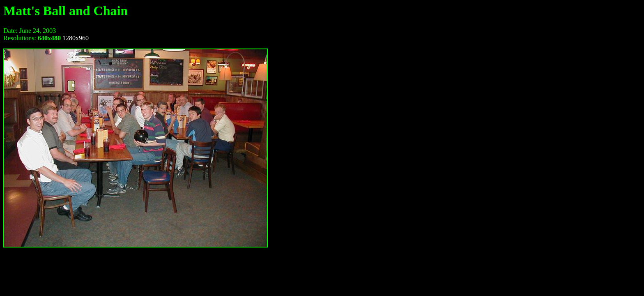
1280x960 (76, 38)
